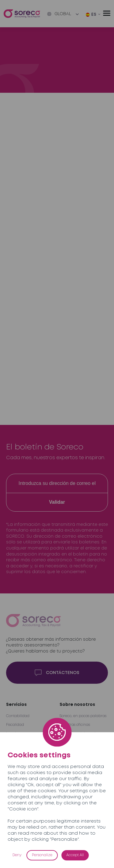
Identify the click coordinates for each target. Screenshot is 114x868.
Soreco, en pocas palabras (83, 716)
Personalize (42, 855)
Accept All (75, 855)
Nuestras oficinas (75, 725)
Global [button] (59, 14)
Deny (17, 855)
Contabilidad (18, 716)
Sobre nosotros (77, 705)
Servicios (16, 705)
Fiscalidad (15, 725)
